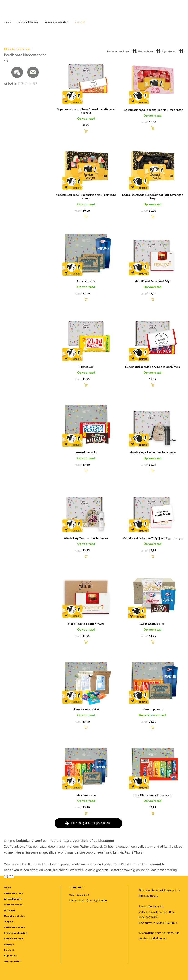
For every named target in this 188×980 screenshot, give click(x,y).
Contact (9, 950)
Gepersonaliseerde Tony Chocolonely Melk (153, 367)
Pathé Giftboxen (28, 22)
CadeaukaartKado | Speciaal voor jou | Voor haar (152, 110)
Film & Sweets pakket (86, 709)
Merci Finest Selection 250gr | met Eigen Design (152, 538)
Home (7, 22)
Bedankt (80, 22)
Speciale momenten (56, 22)
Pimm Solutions (148, 896)
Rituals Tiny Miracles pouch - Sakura (86, 538)
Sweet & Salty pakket (153, 624)
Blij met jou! (86, 367)
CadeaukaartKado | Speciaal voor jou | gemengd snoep (86, 197)
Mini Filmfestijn (86, 795)
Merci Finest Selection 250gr (152, 281)
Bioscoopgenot (153, 709)
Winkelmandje (13, 899)
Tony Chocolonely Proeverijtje (153, 795)
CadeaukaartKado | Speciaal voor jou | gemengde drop (152, 197)
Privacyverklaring (16, 933)
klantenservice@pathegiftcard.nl (88, 900)
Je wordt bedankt (86, 452)
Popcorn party (86, 281)
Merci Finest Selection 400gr (86, 624)
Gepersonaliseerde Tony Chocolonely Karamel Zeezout (86, 111)
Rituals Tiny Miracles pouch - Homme (153, 452)
